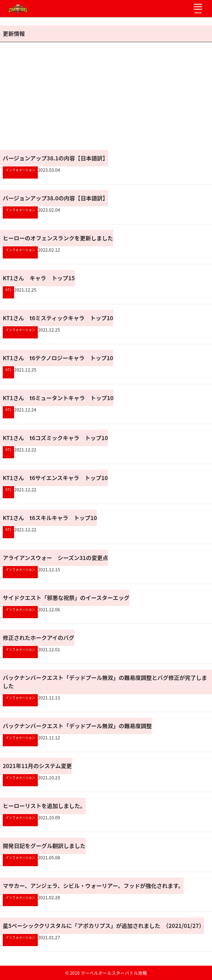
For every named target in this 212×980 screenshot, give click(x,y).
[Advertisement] (54, 109)
